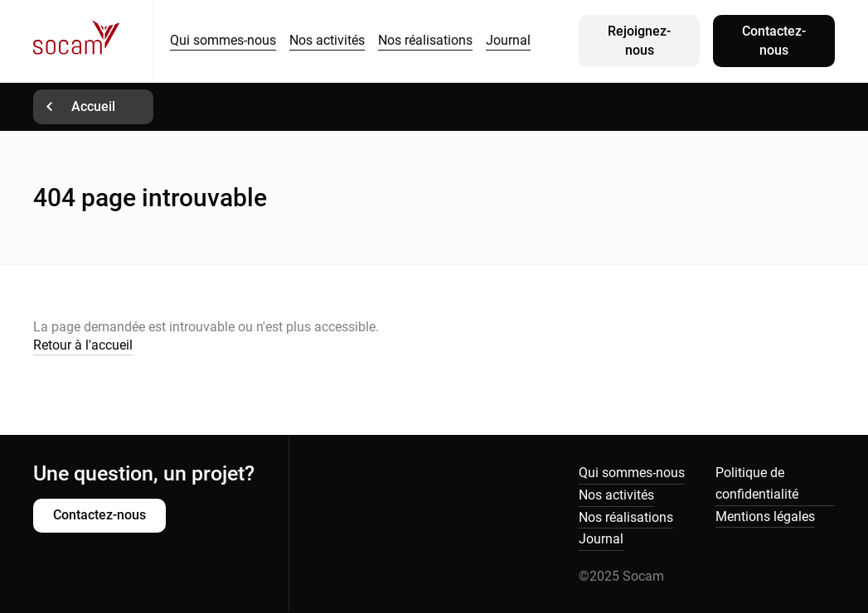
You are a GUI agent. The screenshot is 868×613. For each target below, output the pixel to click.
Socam (93, 41)
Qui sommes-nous (223, 40)
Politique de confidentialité (757, 483)
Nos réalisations (425, 40)
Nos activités (327, 40)
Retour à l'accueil (83, 345)
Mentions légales (765, 516)
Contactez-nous (774, 40)
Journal (508, 40)
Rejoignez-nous (639, 40)
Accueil (93, 106)
